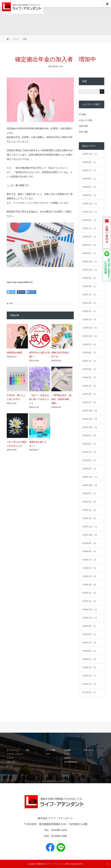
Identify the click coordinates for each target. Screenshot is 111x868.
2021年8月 (89, 444)
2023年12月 (90, 262)
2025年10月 (90, 154)
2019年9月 (89, 543)
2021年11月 (90, 419)
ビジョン (68, 754)
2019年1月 (89, 601)
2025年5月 (89, 179)
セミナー (10, 766)
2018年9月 (89, 626)
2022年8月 (89, 353)
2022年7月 (89, 361)
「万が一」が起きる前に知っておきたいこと (39, 399)
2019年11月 (90, 527)
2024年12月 (90, 204)
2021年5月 (89, 469)
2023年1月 (89, 320)
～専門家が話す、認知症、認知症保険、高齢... (61, 399)
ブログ (48, 754)
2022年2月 (89, 394)
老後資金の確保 (14, 353)
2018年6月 (89, 651)
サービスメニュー (13, 750)
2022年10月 (90, 336)
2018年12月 (90, 609)
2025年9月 (89, 162)
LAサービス (11, 762)
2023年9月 (89, 278)
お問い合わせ (88, 750)
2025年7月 (89, 170)
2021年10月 (90, 427)
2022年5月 (89, 377)
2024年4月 (89, 253)
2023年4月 (89, 303)
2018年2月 (89, 676)
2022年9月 (89, 344)
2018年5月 (89, 659)
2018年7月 (89, 643)
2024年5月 (89, 245)
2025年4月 (89, 187)
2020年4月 (89, 502)
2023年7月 (89, 295)
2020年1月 (89, 518)
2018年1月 (89, 684)
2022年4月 (89, 386)
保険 (61, 66)
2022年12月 (90, 328)
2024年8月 (89, 220)
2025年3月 (89, 195)
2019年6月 (89, 568)
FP (80, 114)
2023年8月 (89, 286)
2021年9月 (89, 435)
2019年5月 (89, 576)
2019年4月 (89, 585)
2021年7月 (89, 452)
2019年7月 (89, 560)
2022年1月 (89, 402)
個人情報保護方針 (71, 762)
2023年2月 (89, 311)
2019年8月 (89, 551)
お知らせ (83, 120)
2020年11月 (90, 477)
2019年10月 (90, 535)
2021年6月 (89, 460)
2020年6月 (89, 493)
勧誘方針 (68, 758)
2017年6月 (89, 692)
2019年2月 (89, 593)
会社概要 (68, 750)
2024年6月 (89, 237)
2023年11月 (90, 270)
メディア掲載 (50, 750)
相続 (81, 132)
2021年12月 (90, 411)
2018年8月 (89, 634)
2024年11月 (90, 212)
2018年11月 (90, 618)
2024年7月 (89, 228)
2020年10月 (90, 485)
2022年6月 (89, 369)
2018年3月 (89, 667)
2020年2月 (89, 510)
